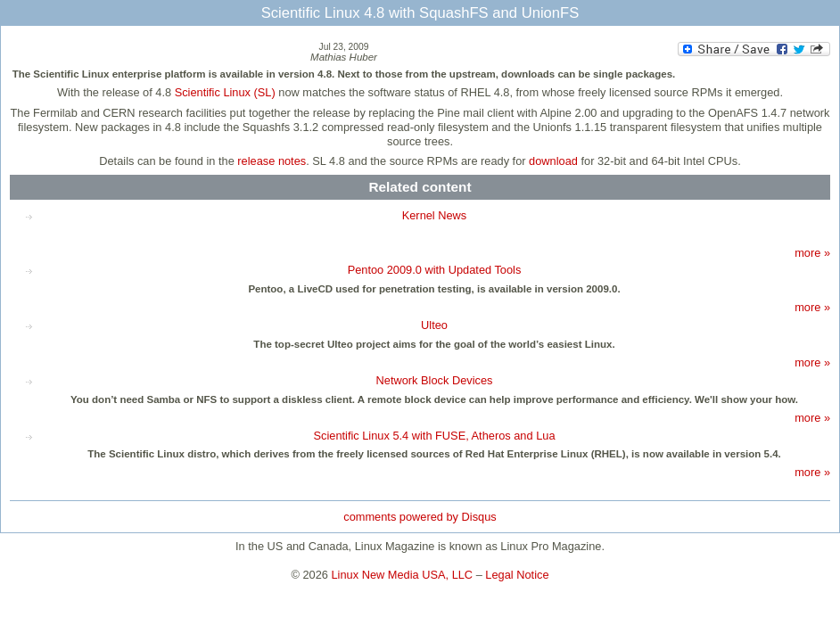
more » (812, 253)
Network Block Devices (435, 380)
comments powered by (420, 517)
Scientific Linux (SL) (225, 92)
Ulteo (434, 325)
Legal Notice (517, 575)
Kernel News (435, 215)
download (553, 161)
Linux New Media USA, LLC (403, 575)
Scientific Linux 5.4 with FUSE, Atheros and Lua (434, 436)
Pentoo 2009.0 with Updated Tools (435, 270)
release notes (272, 161)
